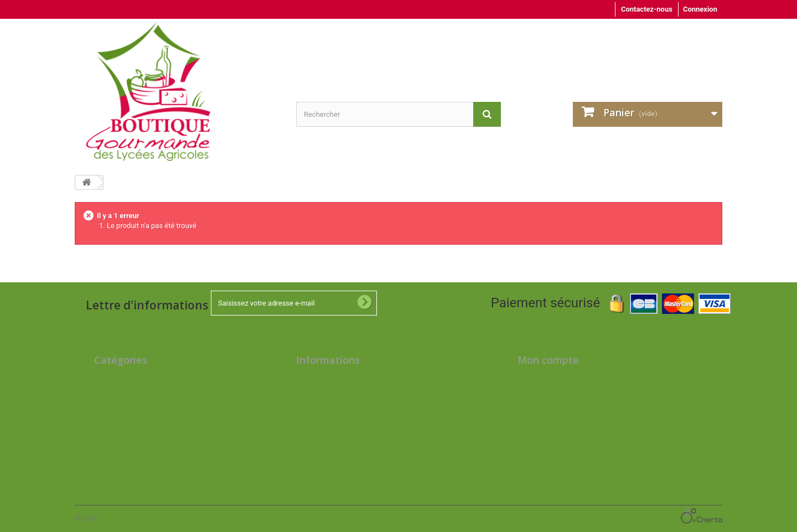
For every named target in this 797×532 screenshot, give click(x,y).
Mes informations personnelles (568, 407)
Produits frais (116, 378)
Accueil (308, 407)
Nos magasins (319, 378)
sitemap (309, 479)
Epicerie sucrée (119, 407)
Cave (102, 435)
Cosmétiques (115, 450)
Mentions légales (324, 421)
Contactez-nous (647, 9)
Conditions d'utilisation (333, 435)
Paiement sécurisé (611, 303)
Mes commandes (545, 378)
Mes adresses (540, 392)
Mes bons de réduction (554, 421)
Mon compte (548, 360)
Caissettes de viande (128, 392)
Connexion (700, 9)
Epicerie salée (117, 421)
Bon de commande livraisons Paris (352, 464)
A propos (311, 450)
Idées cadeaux (117, 464)
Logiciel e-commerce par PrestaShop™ (161, 518)
